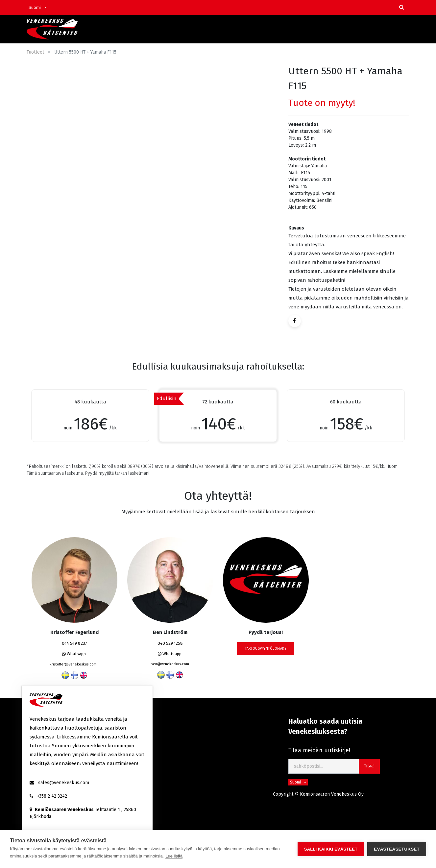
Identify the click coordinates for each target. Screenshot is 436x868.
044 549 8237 (74, 643)
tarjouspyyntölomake (266, 649)
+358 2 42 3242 (52, 796)
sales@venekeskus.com (64, 783)
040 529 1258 (170, 643)
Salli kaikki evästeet (331, 849)
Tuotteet (35, 52)
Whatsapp (74, 654)
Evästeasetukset (397, 849)
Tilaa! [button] (369, 766)
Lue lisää (174, 856)
